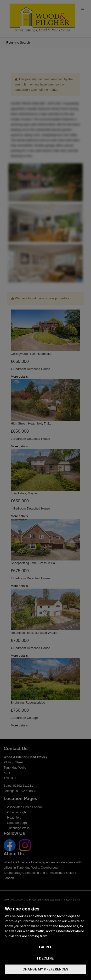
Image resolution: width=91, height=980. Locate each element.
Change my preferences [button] (45, 969)
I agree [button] (46, 947)
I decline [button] (45, 958)
